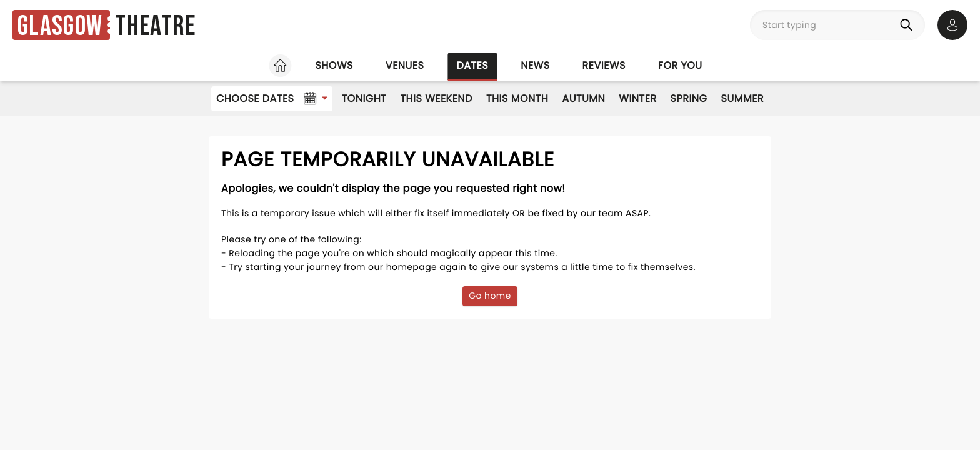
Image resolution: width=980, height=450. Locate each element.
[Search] (909, 25)
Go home (490, 296)
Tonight (364, 98)
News (535, 65)
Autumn (583, 98)
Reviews (604, 65)
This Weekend (436, 98)
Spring (689, 98)
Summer (743, 98)
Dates (472, 65)
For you (680, 65)
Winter (637, 98)
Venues (405, 65)
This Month (517, 98)
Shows (334, 65)
